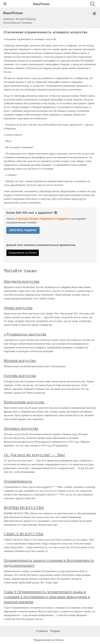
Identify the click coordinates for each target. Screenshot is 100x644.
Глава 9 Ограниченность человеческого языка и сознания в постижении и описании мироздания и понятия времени (47, 597)
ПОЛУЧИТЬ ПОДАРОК (23, 230)
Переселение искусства (24, 402)
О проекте (42, 631)
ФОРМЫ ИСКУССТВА (24, 507)
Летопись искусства (21, 428)
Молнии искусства (20, 360)
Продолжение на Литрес (23, 253)
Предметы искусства (22, 281)
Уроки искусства (18, 308)
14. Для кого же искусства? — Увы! (34, 455)
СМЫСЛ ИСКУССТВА (24, 534)
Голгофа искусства (20, 375)
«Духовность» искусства (25, 334)
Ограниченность (18, 481)
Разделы (55, 631)
